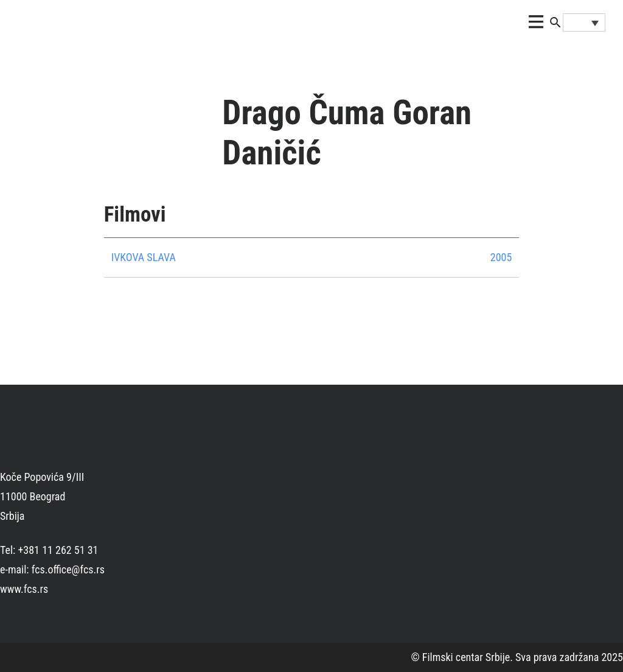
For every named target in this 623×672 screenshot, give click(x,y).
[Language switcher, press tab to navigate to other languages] (584, 23)
